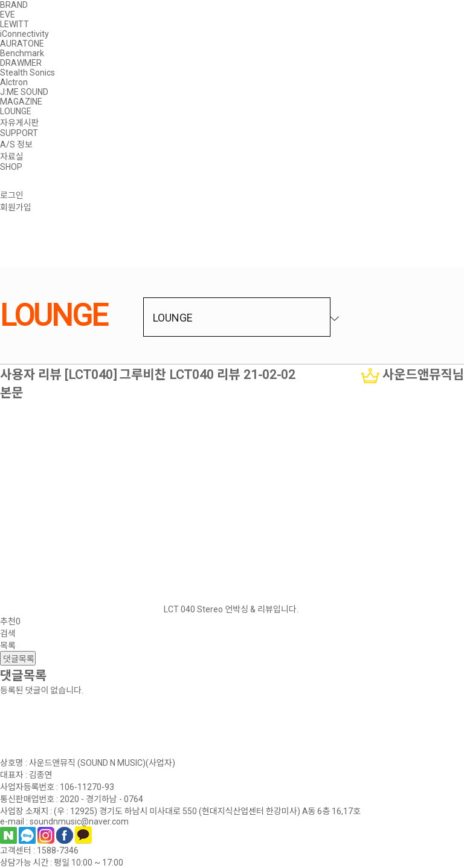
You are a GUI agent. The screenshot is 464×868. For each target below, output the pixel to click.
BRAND (14, 5)
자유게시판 (19, 123)
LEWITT (14, 24)
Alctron (14, 82)
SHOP (11, 167)
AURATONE (22, 44)
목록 (8, 646)
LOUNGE (16, 111)
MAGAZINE (21, 102)
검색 (8, 633)
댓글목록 (18, 659)
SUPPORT (19, 133)
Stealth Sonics (27, 73)
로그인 (12, 195)
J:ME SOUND (24, 92)
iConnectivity (24, 34)
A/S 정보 (16, 144)
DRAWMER (21, 63)
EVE (8, 15)
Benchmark (22, 53)
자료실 (12, 157)
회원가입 (16, 207)
